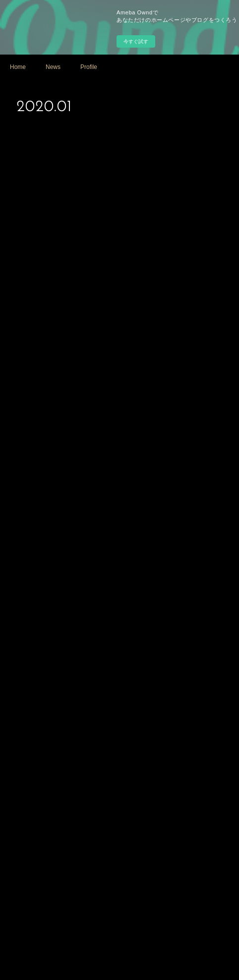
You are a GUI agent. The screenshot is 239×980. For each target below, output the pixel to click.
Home (18, 67)
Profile (89, 67)
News (53, 67)
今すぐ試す (136, 41)
